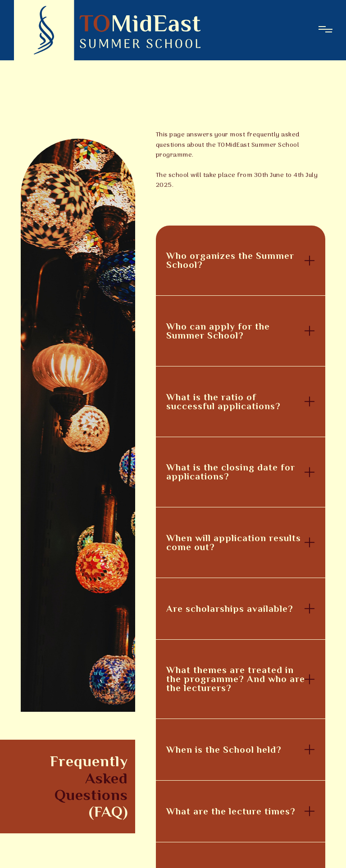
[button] (241, 261)
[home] (107, 30)
